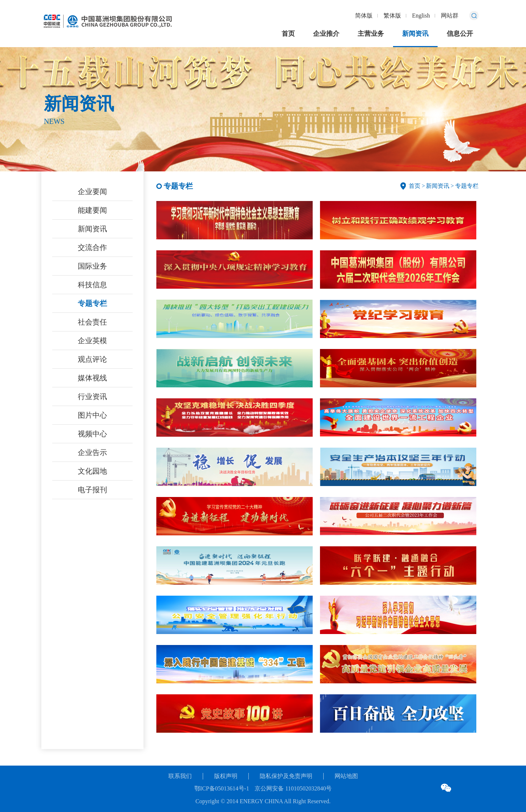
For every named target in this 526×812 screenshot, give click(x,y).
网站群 (450, 16)
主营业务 (371, 34)
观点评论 (92, 359)
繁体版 (392, 16)
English (421, 16)
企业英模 (92, 341)
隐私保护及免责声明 (286, 776)
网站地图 (346, 776)
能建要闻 (92, 210)
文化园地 (92, 471)
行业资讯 (92, 396)
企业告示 (92, 452)
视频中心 (92, 434)
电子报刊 (92, 490)
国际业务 (92, 266)
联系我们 (180, 776)
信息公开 (460, 34)
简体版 (364, 16)
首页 (288, 34)
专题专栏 (92, 303)
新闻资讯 (415, 34)
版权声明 (226, 776)
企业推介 (326, 34)
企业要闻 (92, 191)
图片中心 (92, 415)
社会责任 (92, 322)
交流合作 (92, 247)
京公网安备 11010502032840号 (293, 788)
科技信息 (92, 285)
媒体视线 (92, 378)
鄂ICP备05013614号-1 (222, 788)
